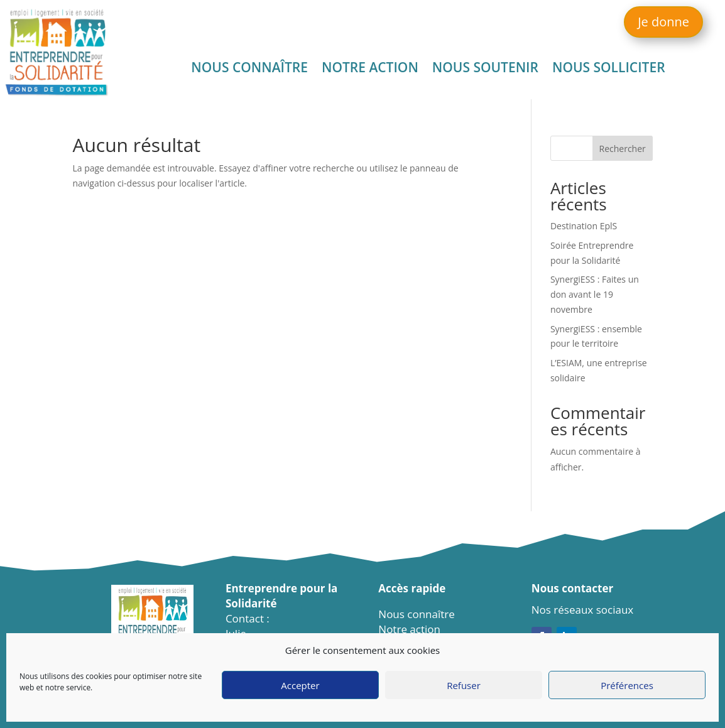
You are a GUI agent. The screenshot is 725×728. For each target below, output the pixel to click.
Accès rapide (412, 588)
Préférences (627, 685)
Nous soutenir (485, 69)
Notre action (370, 69)
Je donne (663, 22)
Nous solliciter (609, 69)
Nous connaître (249, 69)
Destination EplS (584, 226)
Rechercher (623, 149)
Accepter (300, 685)
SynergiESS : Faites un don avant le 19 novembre (595, 294)
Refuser (464, 685)
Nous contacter (572, 588)
